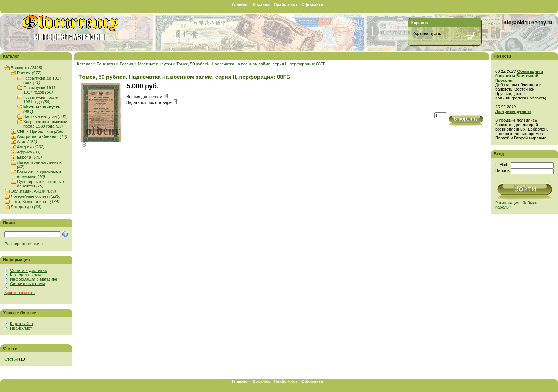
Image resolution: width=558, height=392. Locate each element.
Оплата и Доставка (28, 270)
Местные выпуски (155, 64)
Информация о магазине (34, 279)
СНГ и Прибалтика (40, 131)
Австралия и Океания (42, 136)
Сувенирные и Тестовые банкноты (40, 184)
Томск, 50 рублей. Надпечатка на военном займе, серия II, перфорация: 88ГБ (251, 64)
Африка (29, 152)
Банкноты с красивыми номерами (39, 174)
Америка (31, 147)
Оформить (312, 4)
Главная (240, 4)
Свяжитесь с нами (27, 284)
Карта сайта (21, 324)
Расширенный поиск (24, 244)
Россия (29, 73)
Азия (27, 142)
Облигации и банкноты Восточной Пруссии (519, 76)
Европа (29, 157)
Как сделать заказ (27, 275)
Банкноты (26, 68)
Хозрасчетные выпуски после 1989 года (45, 124)
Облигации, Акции (33, 191)
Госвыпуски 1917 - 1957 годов (41, 90)
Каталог (84, 64)
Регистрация (507, 203)
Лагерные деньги (513, 111)
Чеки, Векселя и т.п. (35, 202)
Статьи (11, 359)
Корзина (261, 4)
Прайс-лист (285, 4)
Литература (26, 207)
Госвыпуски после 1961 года (40, 99)
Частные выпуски (45, 116)
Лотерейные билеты (35, 196)
